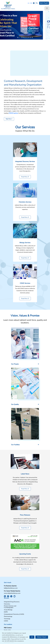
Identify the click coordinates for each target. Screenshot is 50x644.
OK (32, 637)
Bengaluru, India (9, 621)
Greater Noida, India (10, 619)
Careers (28, 619)
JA (28, 3)
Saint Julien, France (10, 623)
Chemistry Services (25, 204)
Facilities (29, 615)
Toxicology (29, 605)
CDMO (28, 608)
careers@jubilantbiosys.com (12, 595)
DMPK (28, 599)
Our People (15, 366)
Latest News (25, 476)
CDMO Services (25, 285)
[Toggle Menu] (47, 8)
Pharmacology (30, 603)
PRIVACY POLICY (42, 637)
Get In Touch (44, 3)
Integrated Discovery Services (25, 164)
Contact (28, 617)
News (28, 621)
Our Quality (15, 407)
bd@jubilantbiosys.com (11, 590)
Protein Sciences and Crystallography (32, 593)
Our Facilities (15, 447)
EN (31, 3)
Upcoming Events (25, 556)
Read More (9, 121)
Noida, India (7, 617)
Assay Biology (30, 596)
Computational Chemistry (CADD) (36, 601)
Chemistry (29, 591)
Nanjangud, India (9, 629)
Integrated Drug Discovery (34, 588)
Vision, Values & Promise (25, 318)
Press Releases (25, 517)
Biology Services (25, 245)
